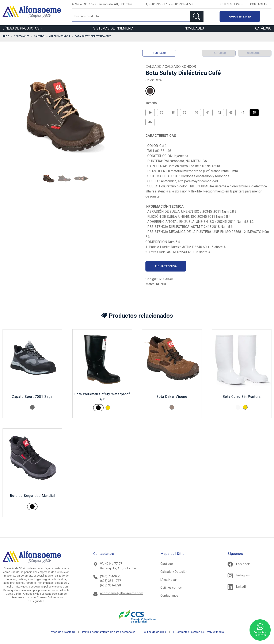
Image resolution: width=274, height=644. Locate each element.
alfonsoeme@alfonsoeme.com (122, 593)
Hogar (169, 580)
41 (208, 113)
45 (254, 113)
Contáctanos (169, 596)
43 (231, 113)
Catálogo (167, 564)
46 (150, 122)
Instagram (239, 575)
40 (196, 113)
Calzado (174, 572)
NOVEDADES (194, 28)
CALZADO (39, 36)
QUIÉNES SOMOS (232, 4)
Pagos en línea (240, 16)
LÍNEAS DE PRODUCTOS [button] (21, 28)
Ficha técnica (166, 266)
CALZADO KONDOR (60, 36)
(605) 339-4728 (111, 586)
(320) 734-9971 (111, 576)
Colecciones (22, 36)
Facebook (239, 564)
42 (219, 113)
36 (150, 113)
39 (185, 113)
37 (162, 113)
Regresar (159, 53)
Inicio (6, 36)
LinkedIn (237, 587)
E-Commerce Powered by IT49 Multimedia (199, 632)
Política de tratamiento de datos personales (109, 632)
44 (243, 113)
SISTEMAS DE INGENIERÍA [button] (113, 28)
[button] (49, 179)
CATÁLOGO (263, 28)
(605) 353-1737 (111, 581)
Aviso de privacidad (63, 632)
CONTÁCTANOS (261, 4)
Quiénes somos (171, 588)
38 (173, 113)
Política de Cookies (154, 632)
